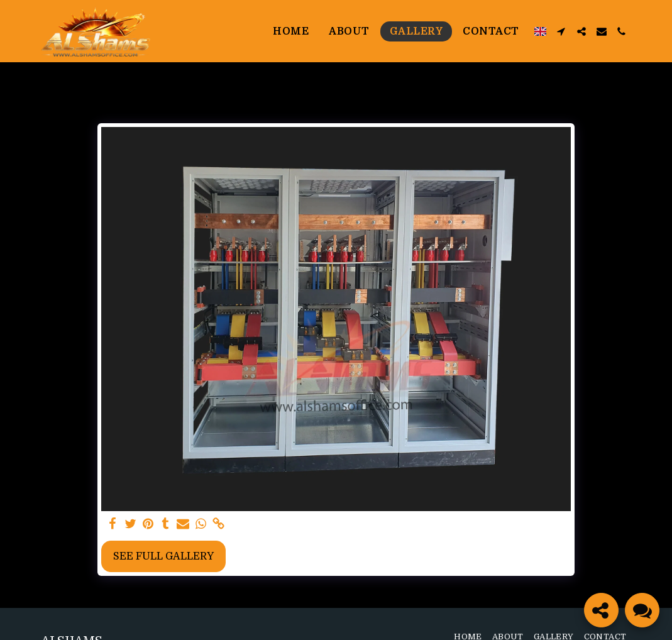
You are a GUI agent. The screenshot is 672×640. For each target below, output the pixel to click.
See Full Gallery (163, 556)
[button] (561, 31)
